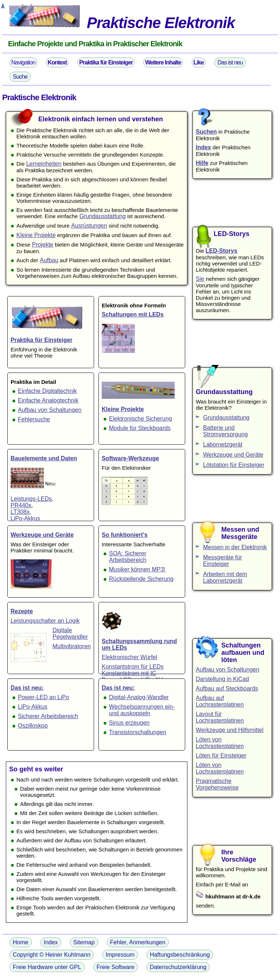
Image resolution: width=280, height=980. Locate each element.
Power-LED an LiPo (44, 697)
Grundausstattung (103, 216)
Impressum (120, 955)
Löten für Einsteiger (221, 755)
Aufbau (49, 260)
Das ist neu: (27, 688)
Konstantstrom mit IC (129, 673)
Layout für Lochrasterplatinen (220, 717)
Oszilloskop (33, 726)
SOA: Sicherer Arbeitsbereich (128, 557)
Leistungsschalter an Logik (45, 621)
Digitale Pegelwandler (70, 633)
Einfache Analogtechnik (48, 400)
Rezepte (22, 611)
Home (21, 942)
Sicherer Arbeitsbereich (48, 716)
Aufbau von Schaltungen (50, 410)
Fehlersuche (34, 419)
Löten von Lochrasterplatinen (220, 743)
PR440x (21, 505)
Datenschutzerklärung (178, 967)
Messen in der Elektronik (235, 547)
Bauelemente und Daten (44, 458)
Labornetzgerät (223, 444)
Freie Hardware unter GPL (47, 967)
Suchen (206, 132)
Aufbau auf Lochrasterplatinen (220, 701)
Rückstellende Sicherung (141, 579)
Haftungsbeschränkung (180, 955)
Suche (20, 77)
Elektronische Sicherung (141, 419)
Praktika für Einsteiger (42, 340)
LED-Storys (221, 251)
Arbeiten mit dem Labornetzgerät (225, 577)
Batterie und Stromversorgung (225, 431)
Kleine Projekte (36, 235)
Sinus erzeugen (129, 723)
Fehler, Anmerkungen (138, 942)
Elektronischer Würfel (129, 657)
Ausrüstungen (89, 226)
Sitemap (84, 942)
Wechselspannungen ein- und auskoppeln (142, 710)
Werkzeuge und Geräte (42, 535)
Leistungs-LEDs (31, 499)
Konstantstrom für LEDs (133, 667)
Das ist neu (230, 62)
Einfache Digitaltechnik (47, 391)
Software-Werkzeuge (130, 458)
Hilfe (202, 163)
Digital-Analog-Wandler (139, 697)
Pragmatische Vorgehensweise (217, 784)
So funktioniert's (125, 535)
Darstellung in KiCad (222, 679)
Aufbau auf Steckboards (227, 688)
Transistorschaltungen (138, 732)
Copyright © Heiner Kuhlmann (52, 955)
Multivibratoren (72, 646)
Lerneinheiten (44, 164)
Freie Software (116, 967)
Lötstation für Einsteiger (234, 465)
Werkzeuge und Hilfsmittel (230, 730)
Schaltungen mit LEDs (133, 314)
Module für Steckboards (140, 428)
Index (203, 147)
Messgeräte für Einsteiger (223, 561)
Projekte (43, 245)
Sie (200, 279)
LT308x (20, 512)
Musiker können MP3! (137, 569)
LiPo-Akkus (25, 518)
